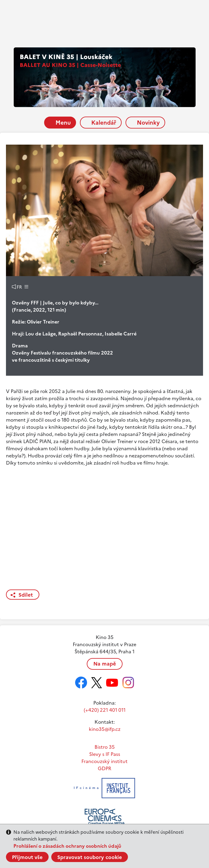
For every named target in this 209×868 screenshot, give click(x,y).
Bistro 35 (105, 747)
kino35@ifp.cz (105, 729)
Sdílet (26, 595)
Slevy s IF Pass (105, 754)
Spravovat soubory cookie (90, 857)
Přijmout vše (27, 857)
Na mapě (105, 664)
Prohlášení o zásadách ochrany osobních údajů (67, 846)
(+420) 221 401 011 (105, 710)
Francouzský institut (104, 761)
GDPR (104, 768)
